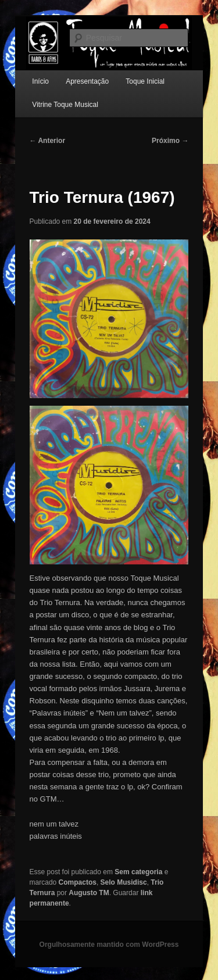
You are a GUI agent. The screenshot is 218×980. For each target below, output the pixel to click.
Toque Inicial (145, 81)
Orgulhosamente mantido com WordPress (109, 945)
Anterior (48, 141)
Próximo (170, 141)
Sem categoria (138, 872)
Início (40, 81)
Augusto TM (89, 893)
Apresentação (87, 81)
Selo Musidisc (124, 882)
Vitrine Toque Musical (65, 105)
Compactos (78, 882)
